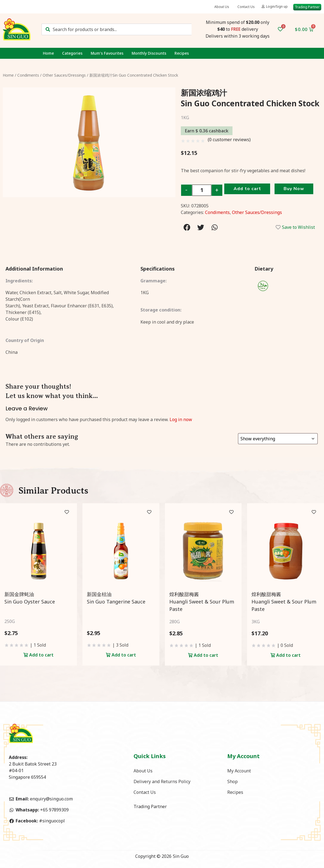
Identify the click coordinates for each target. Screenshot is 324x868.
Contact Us (246, 7)
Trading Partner (150, 807)
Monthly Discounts (149, 53)
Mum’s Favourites (107, 53)
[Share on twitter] (201, 227)
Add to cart (248, 189)
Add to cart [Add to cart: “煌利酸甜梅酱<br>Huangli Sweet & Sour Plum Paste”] (206, 655)
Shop (232, 782)
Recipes (182, 53)
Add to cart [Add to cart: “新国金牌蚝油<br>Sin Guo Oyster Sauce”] (41, 655)
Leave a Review (27, 408)
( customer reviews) (229, 140)
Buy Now (296, 189)
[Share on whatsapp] (214, 227)
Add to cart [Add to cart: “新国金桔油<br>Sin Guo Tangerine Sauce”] (124, 655)
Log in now (181, 419)
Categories (72, 53)
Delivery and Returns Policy (162, 782)
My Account (239, 771)
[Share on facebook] (187, 227)
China (12, 352)
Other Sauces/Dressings (64, 75)
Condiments (28, 75)
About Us (222, 7)
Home (48, 53)
